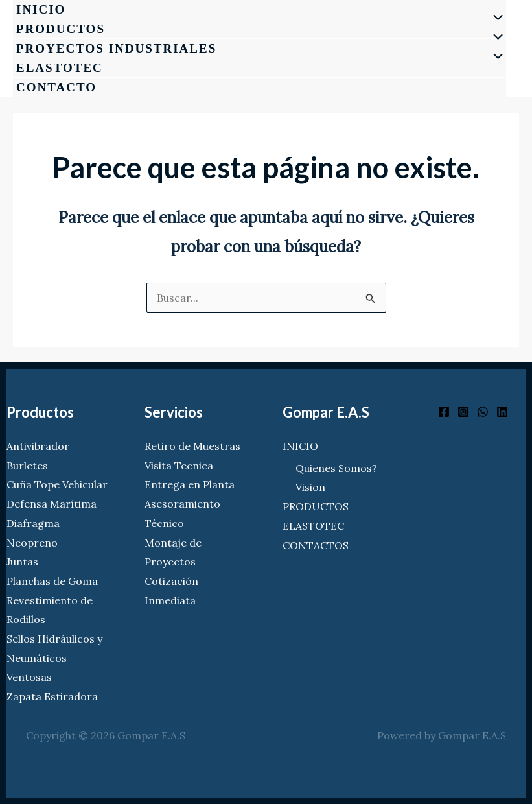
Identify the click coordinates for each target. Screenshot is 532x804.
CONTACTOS (316, 545)
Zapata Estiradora (52, 696)
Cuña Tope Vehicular (57, 484)
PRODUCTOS (61, 29)
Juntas (22, 562)
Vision (310, 487)
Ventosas (29, 677)
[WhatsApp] (483, 412)
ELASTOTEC (60, 68)
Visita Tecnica (179, 466)
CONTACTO (56, 87)
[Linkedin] (502, 412)
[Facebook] (444, 412)
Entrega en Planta (190, 484)
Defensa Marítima (52, 504)
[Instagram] (463, 412)
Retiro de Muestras (192, 446)
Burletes (27, 466)
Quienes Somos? (336, 468)
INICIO (41, 9)
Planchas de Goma (52, 581)
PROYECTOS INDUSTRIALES (116, 48)
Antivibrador (38, 446)
